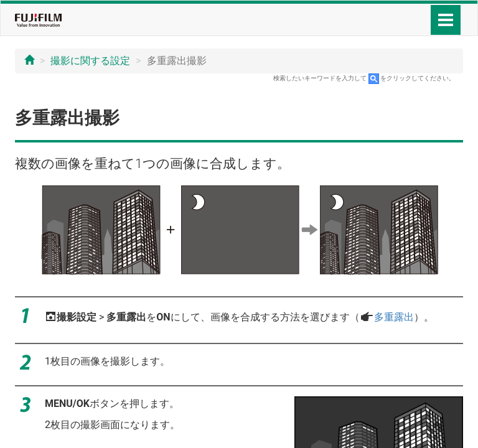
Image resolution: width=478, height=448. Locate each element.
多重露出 (394, 317)
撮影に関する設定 (90, 61)
